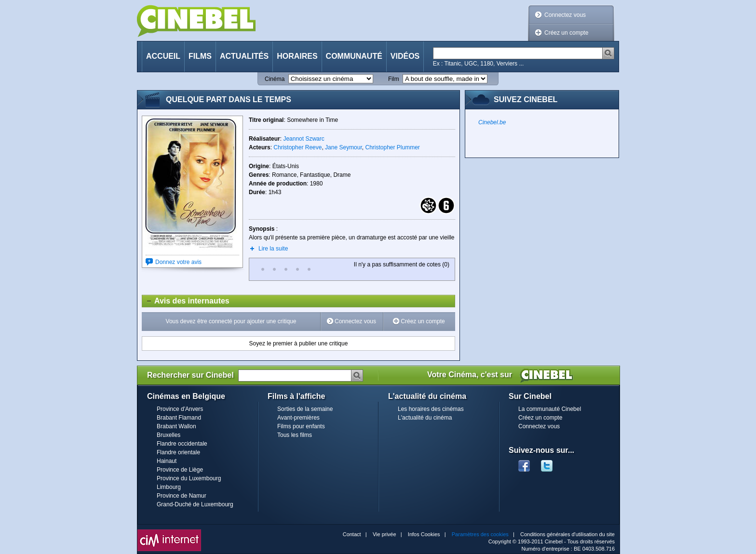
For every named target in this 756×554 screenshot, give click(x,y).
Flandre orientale (178, 452)
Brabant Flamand (179, 418)
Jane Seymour (344, 147)
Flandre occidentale (182, 444)
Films (200, 56)
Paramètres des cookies (480, 534)
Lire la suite (273, 249)
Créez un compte (566, 33)
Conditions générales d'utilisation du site (567, 534)
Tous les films (295, 435)
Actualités (244, 56)
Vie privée (385, 534)
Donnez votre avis (178, 262)
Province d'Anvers (180, 409)
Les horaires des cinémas (431, 409)
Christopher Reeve (297, 147)
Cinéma (275, 79)
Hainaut (167, 461)
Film (394, 79)
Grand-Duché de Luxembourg (195, 504)
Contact (352, 534)
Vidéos (405, 56)
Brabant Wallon (176, 426)
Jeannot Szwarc (304, 139)
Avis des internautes (186, 301)
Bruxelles (169, 435)
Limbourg (169, 487)
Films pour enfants (301, 426)
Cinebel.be (492, 122)
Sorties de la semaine (305, 409)
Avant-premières (298, 418)
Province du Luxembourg (189, 478)
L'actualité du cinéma (425, 418)
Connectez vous (565, 15)
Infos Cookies (424, 534)
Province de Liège (180, 470)
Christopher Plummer (392, 147)
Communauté (354, 56)
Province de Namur (182, 496)
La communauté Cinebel (550, 409)
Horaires (297, 56)
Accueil (163, 56)
